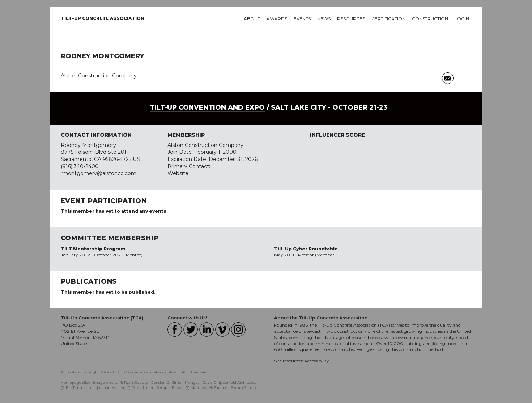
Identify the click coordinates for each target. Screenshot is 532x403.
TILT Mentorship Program (93, 249)
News (324, 19)
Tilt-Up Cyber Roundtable (306, 249)
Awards (277, 19)
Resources (351, 19)
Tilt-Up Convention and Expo (207, 107)
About (252, 19)
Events (302, 19)
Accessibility (317, 361)
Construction (430, 19)
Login (462, 19)
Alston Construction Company (99, 76)
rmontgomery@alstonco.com (99, 173)
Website (178, 173)
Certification (388, 19)
